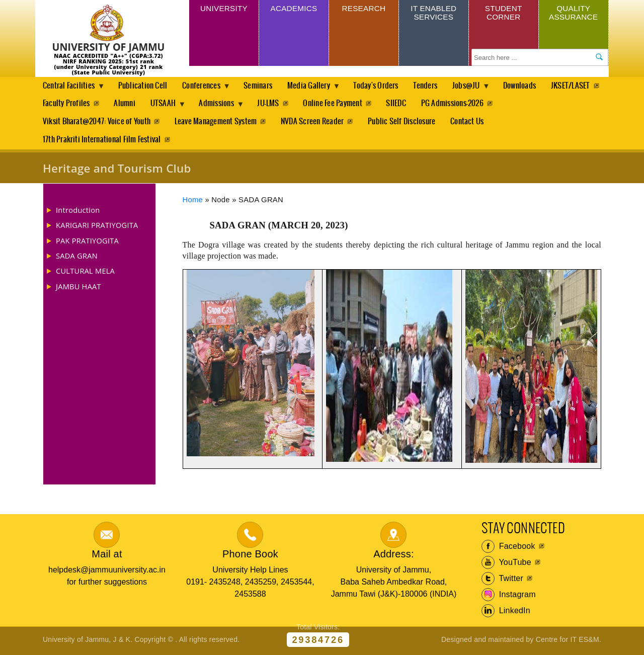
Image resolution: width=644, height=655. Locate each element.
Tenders (434, 86)
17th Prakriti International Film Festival (102, 142)
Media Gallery (316, 89)
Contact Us (471, 123)
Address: (394, 556)
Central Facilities (70, 89)
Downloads (532, 86)
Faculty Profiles (130, 104)
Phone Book (250, 556)
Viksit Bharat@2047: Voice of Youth (97, 123)
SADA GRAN (77, 258)
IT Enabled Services (433, 14)
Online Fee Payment (404, 104)
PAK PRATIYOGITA (87, 242)
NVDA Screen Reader (314, 123)
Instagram (509, 597)
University (224, 9)
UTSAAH (231, 107)
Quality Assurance (574, 14)
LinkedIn (506, 613)
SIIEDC (468, 104)
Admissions (287, 107)
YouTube (506, 565)
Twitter (502, 581)
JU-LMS (338, 104)
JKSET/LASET (62, 104)
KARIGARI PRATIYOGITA (97, 227)
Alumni (190, 104)
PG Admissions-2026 (525, 104)
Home (193, 202)
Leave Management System (217, 123)
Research (364, 9)
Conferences (206, 89)
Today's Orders (384, 86)
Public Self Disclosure (405, 123)
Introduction (78, 212)
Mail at (107, 556)
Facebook (508, 549)
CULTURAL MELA (85, 273)
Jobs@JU (478, 89)
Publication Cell (144, 86)
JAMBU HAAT (78, 288)
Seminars (263, 86)
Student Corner (503, 14)
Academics (294, 9)
